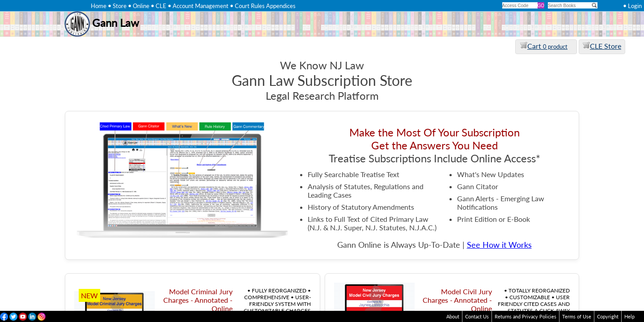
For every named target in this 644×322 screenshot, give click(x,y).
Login (635, 6)
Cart (544, 46)
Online (141, 6)
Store (120, 6)
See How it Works (499, 245)
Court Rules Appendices (265, 6)
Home (99, 6)
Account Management (201, 6)
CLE (161, 6)
